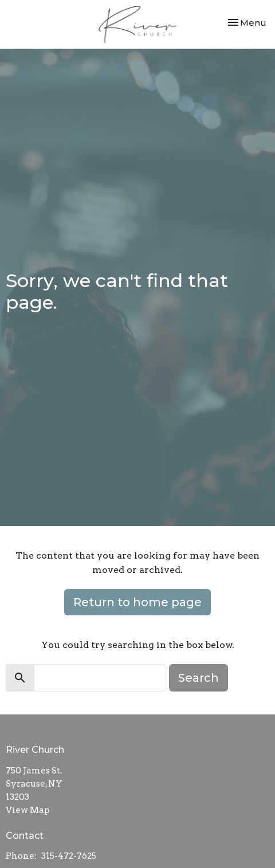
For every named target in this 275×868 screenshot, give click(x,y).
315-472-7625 (69, 856)
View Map (28, 810)
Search (199, 678)
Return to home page (137, 602)
